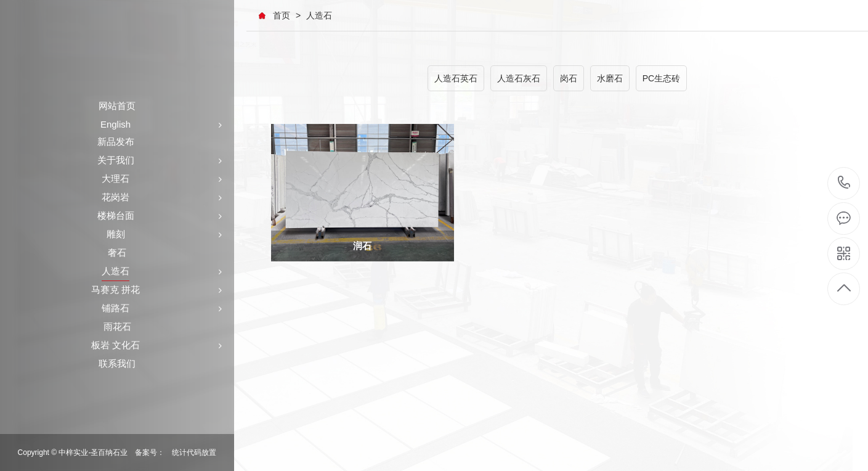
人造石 (319, 15)
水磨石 (610, 78)
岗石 (569, 78)
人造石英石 (456, 78)
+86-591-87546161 (844, 183)
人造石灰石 (519, 78)
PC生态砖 (661, 78)
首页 (282, 15)
